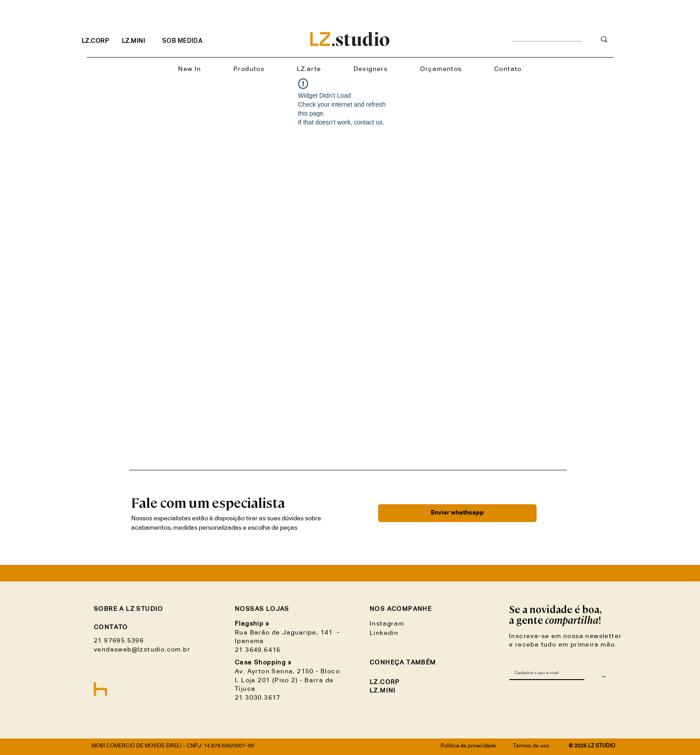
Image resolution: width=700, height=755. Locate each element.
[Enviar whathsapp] (457, 513)
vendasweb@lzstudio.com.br (142, 650)
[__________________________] (547, 39)
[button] (249, 69)
